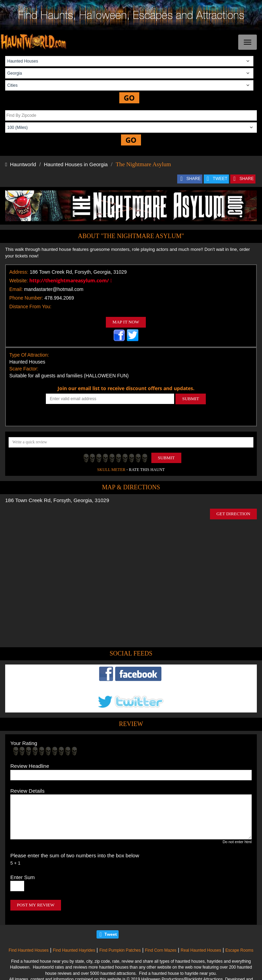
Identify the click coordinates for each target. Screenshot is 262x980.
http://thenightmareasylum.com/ (71, 280)
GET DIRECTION (233, 514)
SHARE (194, 179)
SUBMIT (190, 399)
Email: (16, 289)
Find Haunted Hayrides (74, 950)
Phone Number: (26, 298)
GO (129, 98)
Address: (19, 272)
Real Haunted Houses (201, 950)
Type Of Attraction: (29, 355)
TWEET (220, 179)
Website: (19, 281)
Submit (166, 458)
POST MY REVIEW (36, 905)
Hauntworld (21, 164)
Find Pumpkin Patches (120, 950)
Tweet (111, 934)
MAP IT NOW (126, 322)
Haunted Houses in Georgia (76, 164)
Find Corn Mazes (160, 950)
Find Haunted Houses (29, 950)
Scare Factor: (24, 369)
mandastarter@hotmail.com (54, 289)
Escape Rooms (239, 950)
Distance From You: (30, 307)
